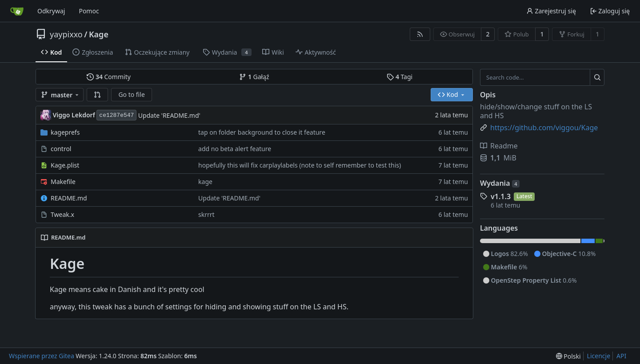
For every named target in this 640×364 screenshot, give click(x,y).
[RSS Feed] (420, 34)
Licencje (599, 356)
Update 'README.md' (169, 115)
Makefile (63, 182)
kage (205, 182)
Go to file (131, 94)
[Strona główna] (17, 11)
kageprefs (65, 132)
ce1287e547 (116, 115)
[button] (97, 95)
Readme (499, 146)
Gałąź (254, 77)
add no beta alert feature (235, 149)
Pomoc (89, 11)
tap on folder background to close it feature (262, 132)
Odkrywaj (51, 11)
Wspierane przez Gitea (42, 356)
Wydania (500, 183)
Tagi (400, 77)
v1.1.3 (501, 196)
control (61, 149)
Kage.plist (65, 165)
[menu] (568, 356)
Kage (99, 34)
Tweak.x (62, 214)
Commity (108, 77)
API (621, 356)
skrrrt (206, 214)
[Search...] (597, 77)
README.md (69, 198)
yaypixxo (66, 34)
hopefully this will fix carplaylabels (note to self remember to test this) (300, 165)
